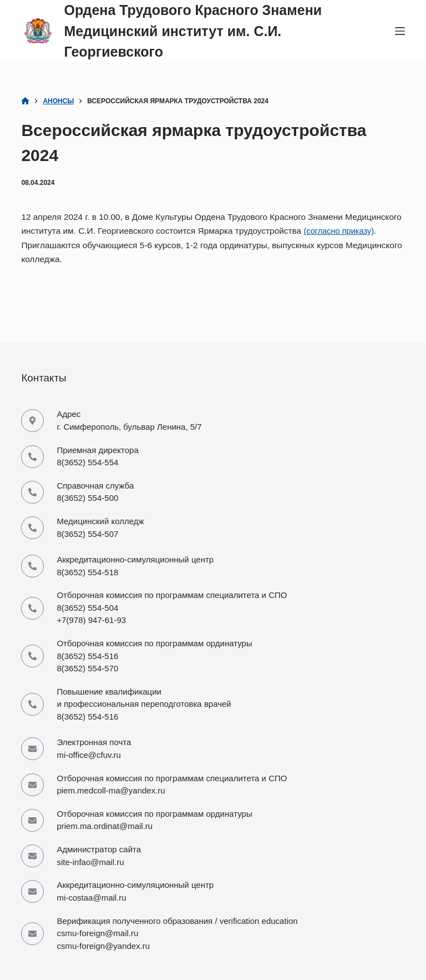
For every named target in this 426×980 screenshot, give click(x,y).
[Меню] (400, 31)
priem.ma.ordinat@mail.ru (105, 818)
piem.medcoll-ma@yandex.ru (111, 780)
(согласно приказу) (341, 231)
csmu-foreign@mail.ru (97, 933)
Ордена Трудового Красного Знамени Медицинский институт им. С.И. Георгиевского (193, 31)
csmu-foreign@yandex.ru (103, 946)
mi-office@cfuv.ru (89, 742)
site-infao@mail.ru (90, 856)
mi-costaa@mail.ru (91, 895)
